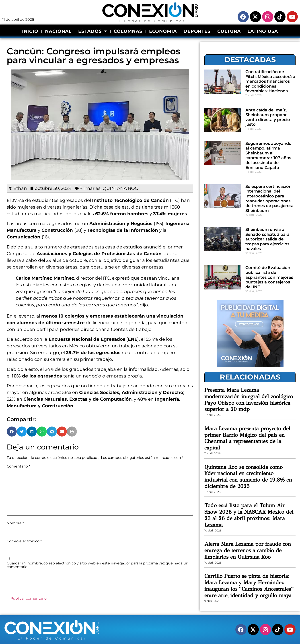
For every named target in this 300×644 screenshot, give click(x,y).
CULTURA (229, 31)
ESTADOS (93, 31)
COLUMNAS (128, 31)
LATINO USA (263, 31)
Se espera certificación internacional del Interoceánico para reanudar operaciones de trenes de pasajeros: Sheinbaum (269, 199)
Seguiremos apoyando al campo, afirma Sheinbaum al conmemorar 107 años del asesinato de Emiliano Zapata (268, 156)
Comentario (18, 466)
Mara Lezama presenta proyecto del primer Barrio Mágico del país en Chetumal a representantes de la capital (247, 438)
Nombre (15, 523)
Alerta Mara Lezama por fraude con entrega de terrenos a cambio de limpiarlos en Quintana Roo (248, 550)
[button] (12, 432)
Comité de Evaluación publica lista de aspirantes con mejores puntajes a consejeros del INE (269, 277)
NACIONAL (58, 31)
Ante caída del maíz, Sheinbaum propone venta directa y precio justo (268, 117)
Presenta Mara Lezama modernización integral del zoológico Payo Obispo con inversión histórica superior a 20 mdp (249, 400)
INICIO (30, 31)
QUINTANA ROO (121, 188)
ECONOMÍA (163, 31)
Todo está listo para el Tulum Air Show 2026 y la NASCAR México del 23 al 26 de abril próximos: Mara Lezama (249, 515)
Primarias (90, 188)
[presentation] (41, 583)
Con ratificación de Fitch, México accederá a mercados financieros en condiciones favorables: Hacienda (270, 81)
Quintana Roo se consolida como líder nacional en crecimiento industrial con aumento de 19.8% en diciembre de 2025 (248, 477)
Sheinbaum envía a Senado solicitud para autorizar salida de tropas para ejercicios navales (267, 239)
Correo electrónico (24, 541)
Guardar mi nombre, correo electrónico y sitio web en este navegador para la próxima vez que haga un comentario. (98, 565)
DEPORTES (197, 31)
